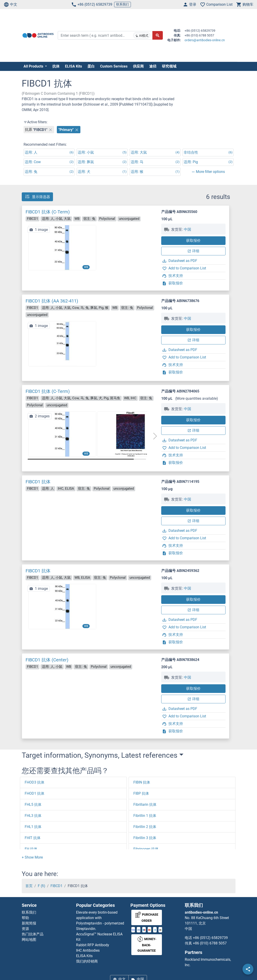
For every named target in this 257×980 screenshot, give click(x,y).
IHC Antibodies (88, 950)
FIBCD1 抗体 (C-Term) (48, 212)
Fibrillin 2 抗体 (145, 827)
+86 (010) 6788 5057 (210, 943)
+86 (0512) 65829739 (92, 5)
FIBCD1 (56, 886)
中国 (187, 229)
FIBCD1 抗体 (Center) (47, 660)
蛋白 (91, 66)
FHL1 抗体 (33, 827)
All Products (34, 66)
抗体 (56, 66)
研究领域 (169, 66)
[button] (155, 436)
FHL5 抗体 (33, 805)
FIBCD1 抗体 (38, 482)
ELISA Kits (73, 66)
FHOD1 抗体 (35, 793)
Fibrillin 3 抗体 (145, 838)
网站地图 (29, 940)
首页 (29, 886)
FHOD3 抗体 (35, 782)
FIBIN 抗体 (142, 782)
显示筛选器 (37, 197)
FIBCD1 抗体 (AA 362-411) (52, 301)
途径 (153, 66)
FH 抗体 (31, 849)
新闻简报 (29, 923)
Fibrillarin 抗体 (145, 805)
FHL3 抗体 (33, 816)
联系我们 (122, 4)
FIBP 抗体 (141, 793)
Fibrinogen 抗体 (146, 849)
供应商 (138, 66)
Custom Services (114, 66)
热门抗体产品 (33, 934)
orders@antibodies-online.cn (205, 40)
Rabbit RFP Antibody (93, 945)
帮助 (25, 918)
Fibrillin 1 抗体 (145, 816)
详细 (193, 251)
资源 (25, 929)
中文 (10, 5)
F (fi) (42, 886)
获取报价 (193, 241)
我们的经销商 (87, 961)
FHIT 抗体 (33, 838)
